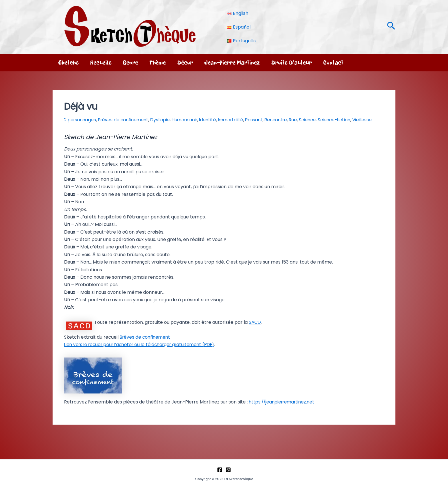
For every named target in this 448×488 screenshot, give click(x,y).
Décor (185, 63)
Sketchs (68, 63)
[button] (391, 27)
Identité (225, 120)
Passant (276, 120)
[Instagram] (228, 470)
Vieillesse (74, 127)
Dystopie (171, 120)
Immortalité (251, 120)
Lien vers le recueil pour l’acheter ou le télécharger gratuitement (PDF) (144, 352)
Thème (158, 63)
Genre (130, 63)
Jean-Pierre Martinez (232, 63)
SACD (255, 330)
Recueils (101, 63)
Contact (333, 63)
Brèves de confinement (130, 120)
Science (337, 120)
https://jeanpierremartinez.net (284, 409)
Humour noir (199, 120)
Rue (320, 120)
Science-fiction (366, 120)
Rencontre (301, 120)
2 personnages (81, 120)
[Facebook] (220, 470)
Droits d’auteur (291, 63)
